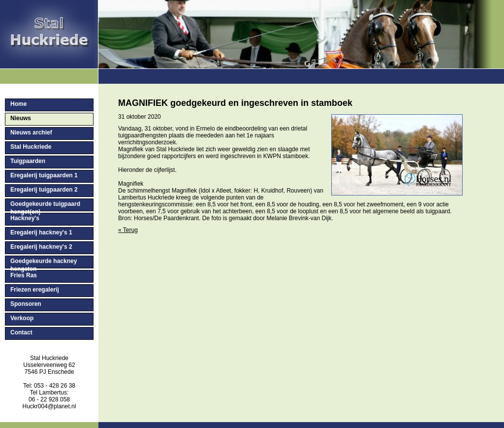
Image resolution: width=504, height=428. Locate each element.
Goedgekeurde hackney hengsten (44, 263)
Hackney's (25, 218)
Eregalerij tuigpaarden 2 (44, 190)
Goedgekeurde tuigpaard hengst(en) (45, 206)
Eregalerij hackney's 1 (41, 232)
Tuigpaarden (28, 161)
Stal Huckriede (31, 147)
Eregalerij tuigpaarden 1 (44, 175)
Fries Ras (24, 275)
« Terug (128, 230)
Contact (21, 332)
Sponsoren (26, 304)
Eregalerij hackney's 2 (41, 247)
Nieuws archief (31, 132)
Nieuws (21, 118)
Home (18, 104)
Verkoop (22, 318)
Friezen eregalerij (35, 290)
